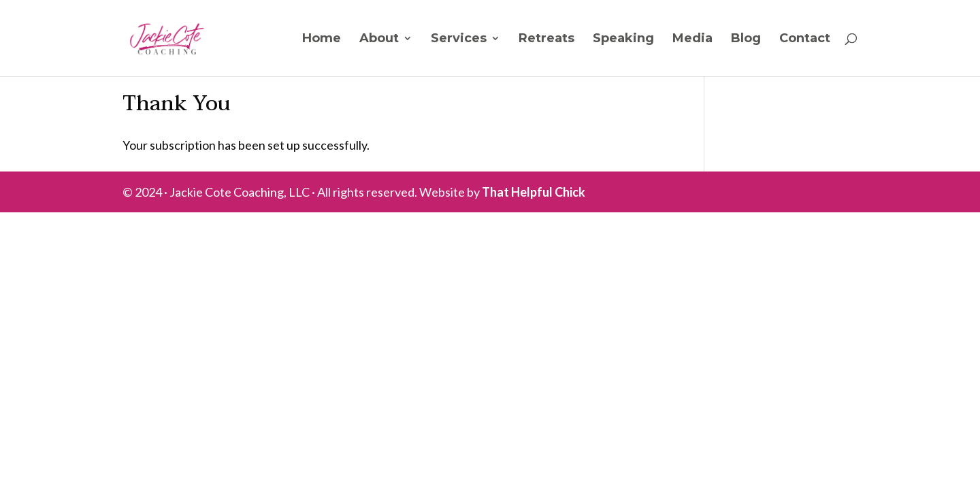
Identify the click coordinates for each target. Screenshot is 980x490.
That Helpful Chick (534, 192)
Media (692, 39)
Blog (746, 39)
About (379, 39)
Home (322, 39)
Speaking (623, 39)
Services (459, 39)
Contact (805, 39)
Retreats (546, 39)
